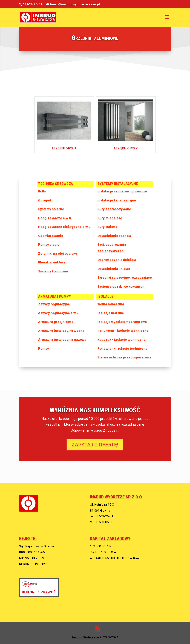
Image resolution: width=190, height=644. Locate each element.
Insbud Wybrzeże (85, 637)
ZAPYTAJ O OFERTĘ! (95, 445)
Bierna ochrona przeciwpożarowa (124, 357)
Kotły (42, 191)
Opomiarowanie (51, 236)
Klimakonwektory (52, 262)
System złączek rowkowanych (121, 286)
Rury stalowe (107, 227)
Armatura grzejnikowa (56, 322)
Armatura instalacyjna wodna (61, 331)
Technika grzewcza (56, 184)
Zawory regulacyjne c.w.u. (59, 313)
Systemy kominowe (53, 271)
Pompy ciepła (49, 245)
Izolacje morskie (111, 313)
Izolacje (106, 296)
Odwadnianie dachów (114, 236)
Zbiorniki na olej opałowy (58, 253)
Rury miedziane (110, 218)
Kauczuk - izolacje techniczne (121, 340)
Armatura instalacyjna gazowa (62, 340)
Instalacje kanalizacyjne (117, 200)
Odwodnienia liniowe (114, 269)
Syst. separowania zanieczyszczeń (112, 248)
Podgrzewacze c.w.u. (55, 218)
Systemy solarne (51, 209)
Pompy (44, 348)
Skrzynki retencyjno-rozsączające (125, 278)
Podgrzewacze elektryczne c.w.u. (65, 227)
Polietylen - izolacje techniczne (123, 348)
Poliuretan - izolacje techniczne (123, 331)
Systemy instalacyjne (118, 184)
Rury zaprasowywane (114, 209)
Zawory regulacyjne (54, 304)
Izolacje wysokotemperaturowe (122, 322)
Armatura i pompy (54, 296)
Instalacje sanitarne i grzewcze (122, 191)
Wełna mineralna (111, 304)
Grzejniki (45, 200)
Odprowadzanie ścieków (117, 260)
